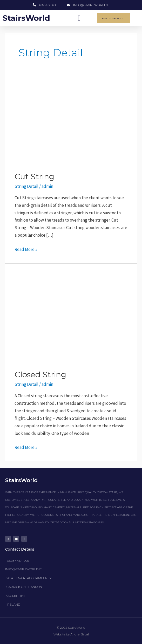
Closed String (40, 375)
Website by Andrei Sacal (71, 634)
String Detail (26, 186)
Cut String (34, 177)
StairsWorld (26, 18)
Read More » (26, 249)
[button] (79, 18)
